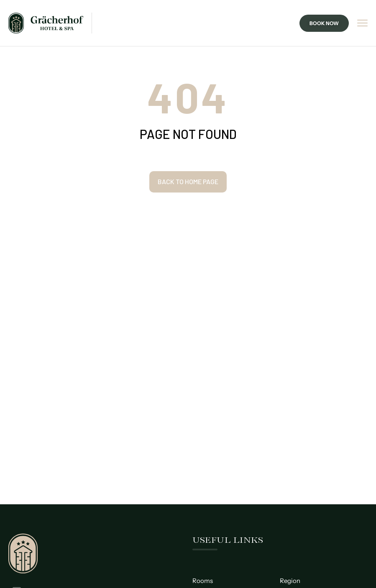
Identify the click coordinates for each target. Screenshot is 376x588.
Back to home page (188, 181)
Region (290, 581)
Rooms (203, 581)
